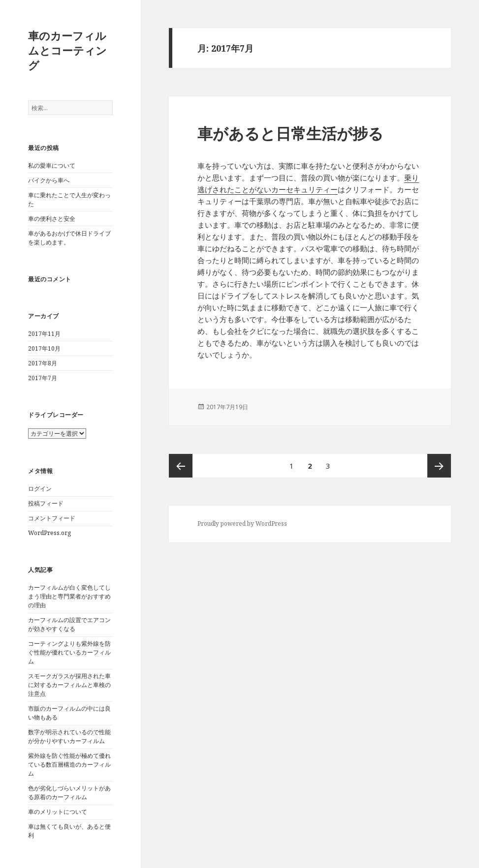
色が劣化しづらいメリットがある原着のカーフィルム (69, 793)
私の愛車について (52, 165)
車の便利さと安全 (52, 219)
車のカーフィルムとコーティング (67, 50)
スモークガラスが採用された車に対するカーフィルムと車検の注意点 (69, 685)
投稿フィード (46, 503)
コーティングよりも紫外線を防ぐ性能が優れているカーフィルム (69, 652)
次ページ (439, 466)
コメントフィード (52, 518)
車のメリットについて (58, 812)
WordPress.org (49, 533)
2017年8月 (43, 363)
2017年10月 (44, 348)
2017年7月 (43, 378)
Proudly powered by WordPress (242, 524)
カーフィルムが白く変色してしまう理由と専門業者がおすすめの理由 (69, 596)
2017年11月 (44, 334)
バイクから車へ (49, 180)
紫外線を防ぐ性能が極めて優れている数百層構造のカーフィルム (69, 764)
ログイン (40, 489)
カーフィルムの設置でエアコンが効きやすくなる (69, 624)
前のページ (181, 466)
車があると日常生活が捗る (290, 133)
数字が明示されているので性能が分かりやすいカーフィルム (69, 736)
